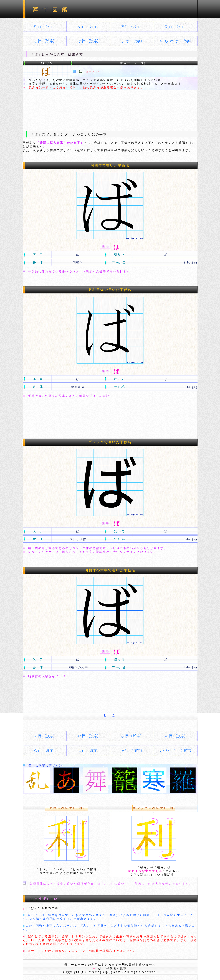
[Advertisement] (110, 108)
